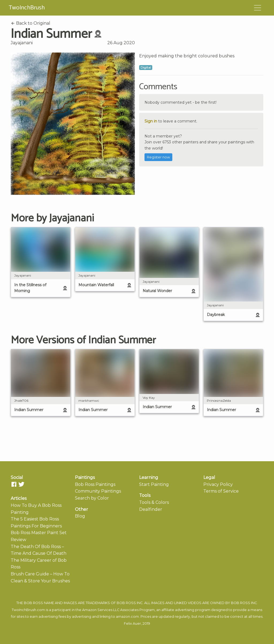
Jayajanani (22, 43)
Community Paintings (98, 491)
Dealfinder (151, 509)
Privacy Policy (218, 484)
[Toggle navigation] (258, 8)
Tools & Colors (154, 502)
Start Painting (154, 484)
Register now (158, 157)
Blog (80, 516)
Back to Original (31, 23)
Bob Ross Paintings (95, 484)
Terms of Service (221, 491)
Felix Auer (132, 623)
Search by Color (92, 498)
